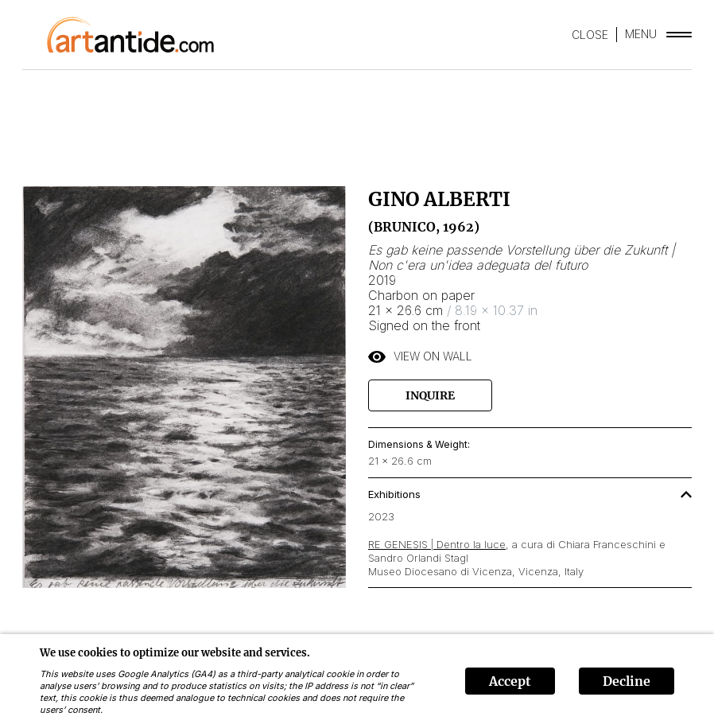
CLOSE (590, 35)
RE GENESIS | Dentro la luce (437, 544)
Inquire (430, 395)
